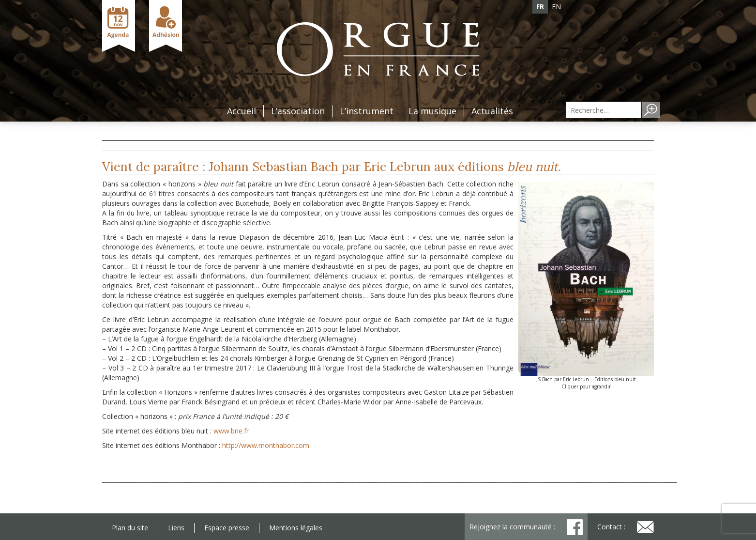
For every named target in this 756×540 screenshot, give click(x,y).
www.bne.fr (231, 431)
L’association (298, 111)
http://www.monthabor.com (266, 445)
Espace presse (227, 528)
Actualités (492, 111)
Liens (176, 528)
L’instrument (367, 111)
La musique (432, 111)
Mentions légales (296, 528)
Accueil (242, 111)
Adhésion (166, 26)
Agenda (119, 26)
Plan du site (130, 528)
